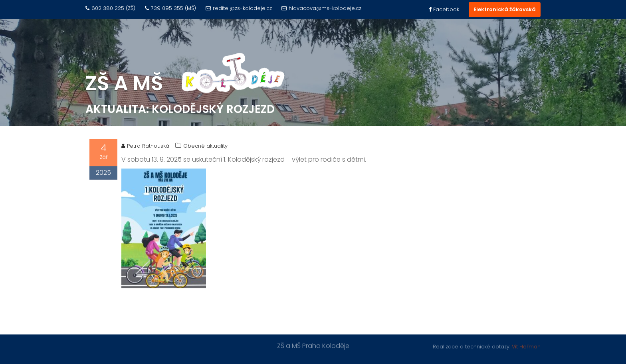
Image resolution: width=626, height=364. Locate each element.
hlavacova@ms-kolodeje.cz (321, 8)
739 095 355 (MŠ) (170, 8)
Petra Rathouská (145, 147)
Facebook (444, 9)
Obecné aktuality (205, 147)
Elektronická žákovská (505, 9)
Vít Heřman (526, 346)
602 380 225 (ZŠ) (110, 8)
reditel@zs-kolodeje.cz (239, 8)
